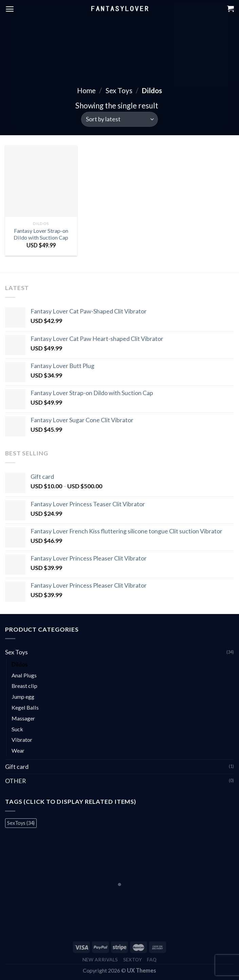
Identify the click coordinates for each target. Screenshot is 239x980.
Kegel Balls (25, 707)
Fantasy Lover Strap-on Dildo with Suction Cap (41, 234)
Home (86, 90)
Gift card (17, 767)
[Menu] (10, 9)
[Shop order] (119, 119)
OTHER (15, 781)
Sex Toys (119, 90)
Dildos (20, 664)
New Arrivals (100, 959)
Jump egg (23, 697)
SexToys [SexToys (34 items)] (21, 823)
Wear (18, 750)
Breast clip (24, 686)
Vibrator (22, 740)
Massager (23, 718)
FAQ (152, 959)
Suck (17, 729)
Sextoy (133, 959)
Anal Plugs (24, 675)
